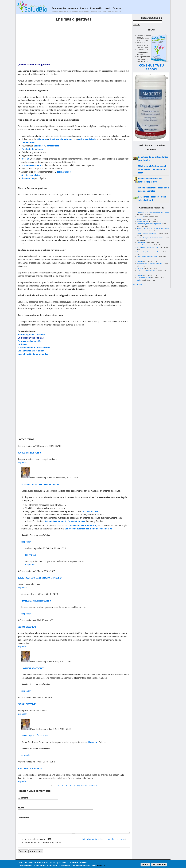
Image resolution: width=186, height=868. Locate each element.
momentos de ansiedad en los (148, 233)
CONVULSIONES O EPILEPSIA (147, 271)
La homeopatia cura (144, 278)
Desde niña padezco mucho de (148, 252)
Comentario (24, 818)
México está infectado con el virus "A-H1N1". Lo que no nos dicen (152, 169)
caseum (140, 219)
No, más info (159, 864)
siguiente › (82, 786)
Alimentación (96, 9)
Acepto (145, 864)
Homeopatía (73, 9)
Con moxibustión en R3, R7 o (147, 256)
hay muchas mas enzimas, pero (36, 601)
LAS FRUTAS (31, 555)
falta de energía (142, 221)
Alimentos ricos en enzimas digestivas (40, 484)
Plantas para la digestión (29, 341)
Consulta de (141, 242)
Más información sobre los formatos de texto (103, 839)
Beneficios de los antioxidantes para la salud (153, 159)
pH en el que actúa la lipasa (35, 736)
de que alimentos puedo (29, 453)
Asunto (21, 808)
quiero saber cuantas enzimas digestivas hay (40, 578)
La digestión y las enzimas (31, 338)
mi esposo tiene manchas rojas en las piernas (153, 212)
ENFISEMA (140, 217)
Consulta (140, 261)
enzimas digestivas (27, 704)
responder (22, 462)
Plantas (84, 9)
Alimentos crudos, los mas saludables (150, 264)
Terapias (117, 9)
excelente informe (143, 245)
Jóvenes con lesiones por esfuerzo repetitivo (150, 180)
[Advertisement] (39, 40)
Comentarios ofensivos (33, 668)
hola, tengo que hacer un (30, 768)
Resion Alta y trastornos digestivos (149, 224)
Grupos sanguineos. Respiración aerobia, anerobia (153, 189)
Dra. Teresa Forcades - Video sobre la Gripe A (152, 198)
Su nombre (23, 798)
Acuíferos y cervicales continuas (148, 247)
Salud (107, 9)
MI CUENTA (138, 285)
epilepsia (140, 268)
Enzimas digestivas (27, 627)
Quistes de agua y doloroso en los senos (151, 238)
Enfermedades (59, 9)
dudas (139, 280)
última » (93, 786)
